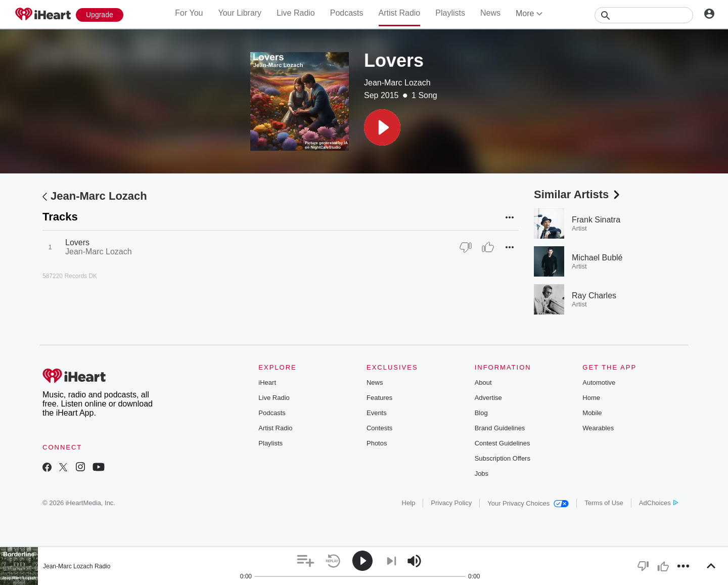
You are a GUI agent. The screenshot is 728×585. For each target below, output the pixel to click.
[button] (382, 127)
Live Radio (296, 13)
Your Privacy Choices (528, 503)
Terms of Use (604, 503)
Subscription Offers (503, 458)
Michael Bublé (597, 258)
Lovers (77, 242)
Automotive (599, 382)
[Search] (644, 15)
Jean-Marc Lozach (397, 83)
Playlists (450, 13)
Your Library (240, 13)
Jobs (482, 474)
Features (379, 398)
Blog (481, 413)
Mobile (592, 413)
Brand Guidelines (500, 428)
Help (409, 503)
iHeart (267, 382)
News (490, 13)
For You (189, 13)
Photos (377, 443)
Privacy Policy (451, 503)
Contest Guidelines (503, 443)
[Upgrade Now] (100, 15)
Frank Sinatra (596, 220)
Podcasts (347, 13)
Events (377, 413)
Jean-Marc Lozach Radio (77, 566)
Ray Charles (594, 296)
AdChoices (658, 503)
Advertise (488, 398)
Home (591, 398)
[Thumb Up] (488, 247)
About (483, 382)
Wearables (598, 428)
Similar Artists (578, 194)
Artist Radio (400, 13)
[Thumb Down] (466, 247)
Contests (379, 428)
